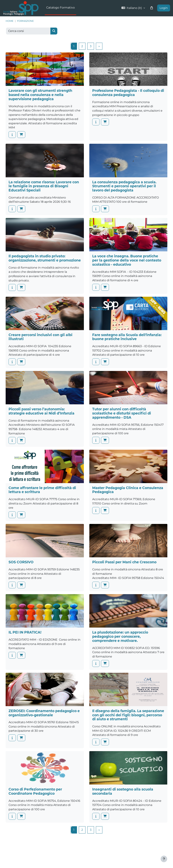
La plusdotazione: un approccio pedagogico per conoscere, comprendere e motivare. (120, 636)
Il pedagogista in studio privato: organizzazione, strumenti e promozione (45, 258)
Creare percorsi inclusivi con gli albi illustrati (40, 337)
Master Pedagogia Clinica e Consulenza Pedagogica (128, 490)
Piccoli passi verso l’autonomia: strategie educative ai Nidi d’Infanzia (41, 411)
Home (10, 21)
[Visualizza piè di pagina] (164, 859)
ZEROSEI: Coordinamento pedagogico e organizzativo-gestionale (44, 713)
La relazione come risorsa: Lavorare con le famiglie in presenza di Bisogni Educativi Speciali (44, 186)
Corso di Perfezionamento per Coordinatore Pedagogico (35, 791)
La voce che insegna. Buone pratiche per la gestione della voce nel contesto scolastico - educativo (127, 260)
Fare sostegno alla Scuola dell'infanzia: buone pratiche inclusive (127, 337)
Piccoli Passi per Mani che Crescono (124, 562)
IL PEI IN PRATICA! (25, 632)
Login (164, 8)
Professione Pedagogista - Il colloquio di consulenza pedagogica (128, 93)
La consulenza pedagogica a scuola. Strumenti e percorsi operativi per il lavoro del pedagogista (124, 186)
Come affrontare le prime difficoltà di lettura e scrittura (42, 490)
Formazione (25, 21)
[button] (133, 8)
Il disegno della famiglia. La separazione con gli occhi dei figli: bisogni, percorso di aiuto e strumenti (128, 715)
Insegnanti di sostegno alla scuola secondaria (123, 791)
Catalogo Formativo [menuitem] (60, 8)
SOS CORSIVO (21, 562)
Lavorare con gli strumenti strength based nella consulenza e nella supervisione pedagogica (40, 95)
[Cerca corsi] (28, 31)
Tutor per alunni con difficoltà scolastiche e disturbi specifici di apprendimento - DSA (122, 413)
